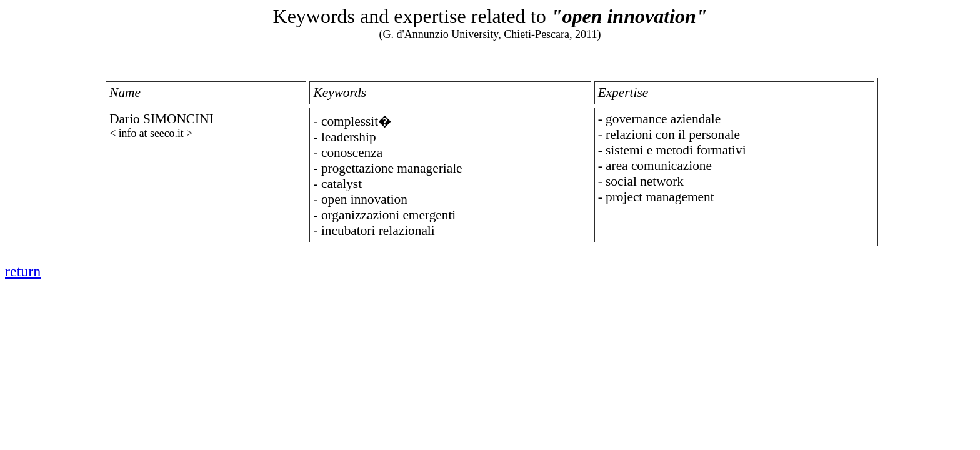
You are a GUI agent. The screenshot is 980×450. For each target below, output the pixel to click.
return (23, 271)
